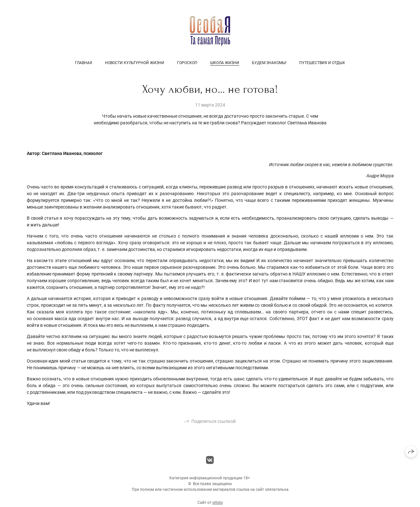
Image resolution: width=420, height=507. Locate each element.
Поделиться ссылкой (214, 423)
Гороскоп (187, 63)
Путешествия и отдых (322, 63)
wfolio (218, 504)
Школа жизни (225, 63)
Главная (84, 63)
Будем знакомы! (269, 63)
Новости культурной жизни (135, 63)
